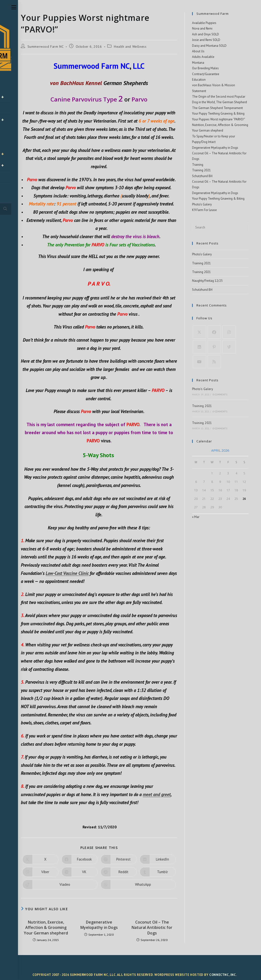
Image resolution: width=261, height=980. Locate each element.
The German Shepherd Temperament (217, 108)
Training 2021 (201, 170)
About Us (198, 51)
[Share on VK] (80, 872)
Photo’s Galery (202, 204)
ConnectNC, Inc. (223, 975)
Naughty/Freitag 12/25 (207, 281)
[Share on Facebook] (80, 859)
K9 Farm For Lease (204, 210)
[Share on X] (40, 859)
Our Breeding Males (205, 68)
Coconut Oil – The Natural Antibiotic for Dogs (152, 928)
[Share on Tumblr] (158, 872)
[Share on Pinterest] (119, 859)
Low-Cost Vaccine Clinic (67, 573)
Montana (198, 63)
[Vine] (229, 347)
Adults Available (203, 57)
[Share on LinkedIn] (158, 859)
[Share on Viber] (40, 872)
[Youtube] (199, 362)
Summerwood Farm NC (46, 47)
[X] (199, 332)
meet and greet (157, 794)
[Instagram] (229, 332)
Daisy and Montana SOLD (209, 46)
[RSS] (214, 362)
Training (198, 165)
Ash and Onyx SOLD (206, 34)
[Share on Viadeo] (60, 885)
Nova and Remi (202, 28)
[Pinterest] (214, 347)
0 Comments (220, 395)
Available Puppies (204, 23)
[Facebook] (214, 332)
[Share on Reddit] (119, 872)
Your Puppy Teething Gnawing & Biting (218, 114)
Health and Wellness (130, 47)
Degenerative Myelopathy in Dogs (99, 925)
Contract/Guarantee (206, 74)
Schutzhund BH (202, 176)
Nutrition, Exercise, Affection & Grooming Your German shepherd (46, 928)
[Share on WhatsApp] (138, 885)
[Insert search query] (220, 227)
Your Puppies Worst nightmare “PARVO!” (219, 119)
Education (199, 80)
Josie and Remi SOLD (206, 40)
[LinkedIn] (199, 347)
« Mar (196, 517)
